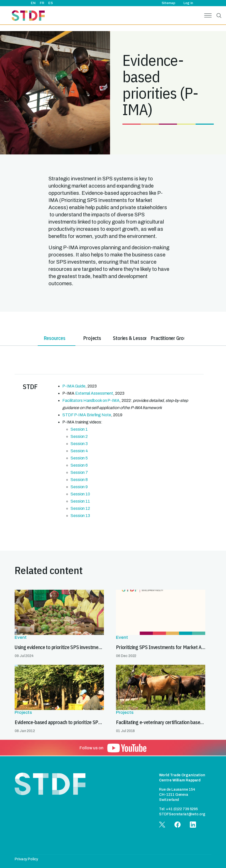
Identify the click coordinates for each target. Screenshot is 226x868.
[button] (127, 748)
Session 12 (80, 508)
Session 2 (79, 436)
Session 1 (79, 429)
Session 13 (80, 516)
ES (51, 3)
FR (42, 3)
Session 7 (79, 472)
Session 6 (79, 465)
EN (33, 3)
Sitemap (168, 3)
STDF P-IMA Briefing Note (87, 415)
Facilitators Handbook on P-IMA (91, 400)
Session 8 (79, 480)
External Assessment (94, 393)
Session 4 (79, 451)
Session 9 (79, 487)
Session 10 (80, 494)
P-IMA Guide (74, 386)
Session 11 (80, 501)
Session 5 (79, 458)
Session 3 (79, 444)
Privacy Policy (26, 859)
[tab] (19, 339)
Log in (188, 3)
